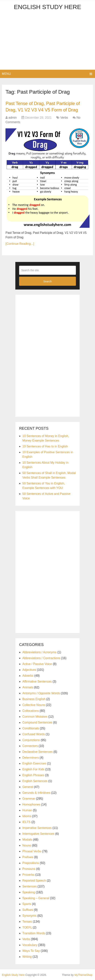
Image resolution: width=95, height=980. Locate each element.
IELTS (26, 822)
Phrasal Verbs (32, 851)
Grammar (29, 798)
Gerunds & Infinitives (36, 793)
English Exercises (34, 763)
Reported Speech (34, 880)
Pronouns (29, 869)
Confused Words (34, 734)
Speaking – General (36, 898)
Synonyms (29, 916)
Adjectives (29, 670)
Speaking (29, 892)
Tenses (27, 921)
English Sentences (35, 781)
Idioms (27, 816)
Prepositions (31, 863)
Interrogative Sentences (38, 834)
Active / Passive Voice (37, 664)
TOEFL (27, 927)
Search (47, 281)
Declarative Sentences (37, 752)
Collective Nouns (34, 705)
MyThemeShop (83, 975)
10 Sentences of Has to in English (45, 446)
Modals (27, 839)
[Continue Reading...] (20, 244)
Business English (34, 699)
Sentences (30, 886)
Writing (27, 956)
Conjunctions (31, 740)
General (28, 787)
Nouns (27, 845)
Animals (28, 687)
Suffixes (28, 910)
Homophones (31, 804)
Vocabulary (30, 945)
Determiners (31, 757)
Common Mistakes (35, 716)
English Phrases (33, 775)
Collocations (31, 711)
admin (13, 117)
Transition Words (34, 933)
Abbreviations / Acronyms (39, 652)
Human (27, 810)
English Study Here (47, 7)
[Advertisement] (47, 41)
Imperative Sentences (37, 828)
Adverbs (28, 675)
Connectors (30, 746)
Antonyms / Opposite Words (41, 693)
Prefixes (28, 857)
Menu (6, 74)
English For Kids (33, 769)
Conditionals (31, 728)
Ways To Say (31, 951)
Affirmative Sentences (37, 681)
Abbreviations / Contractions (41, 658)
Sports (27, 904)
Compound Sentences (37, 722)
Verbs (64, 117)
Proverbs (28, 875)
